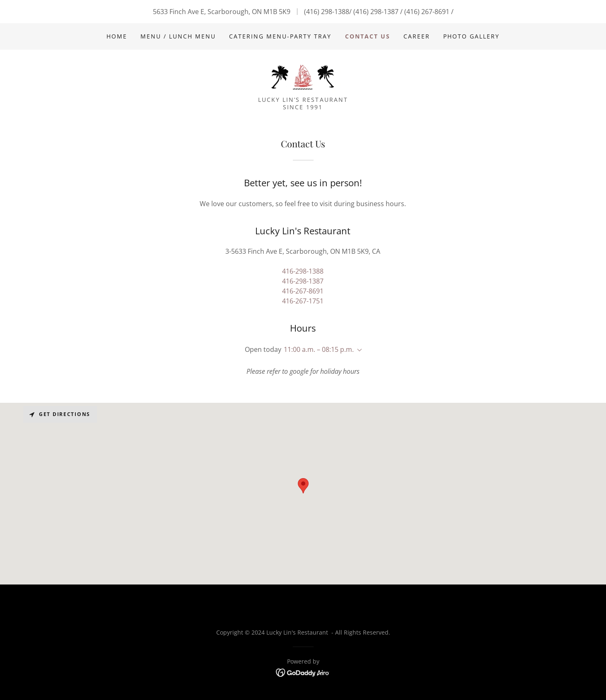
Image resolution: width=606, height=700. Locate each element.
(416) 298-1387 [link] (376, 12)
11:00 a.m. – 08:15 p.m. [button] (319, 349)
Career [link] (417, 36)
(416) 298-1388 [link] (327, 12)
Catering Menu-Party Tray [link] (280, 36)
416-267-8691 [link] (303, 291)
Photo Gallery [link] (471, 36)
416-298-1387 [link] (303, 281)
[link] (303, 75)
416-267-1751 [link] (303, 301)
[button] (358, 350)
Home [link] (117, 36)
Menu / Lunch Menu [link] (178, 36)
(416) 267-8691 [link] (427, 12)
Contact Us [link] (368, 36)
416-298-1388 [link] (303, 271)
